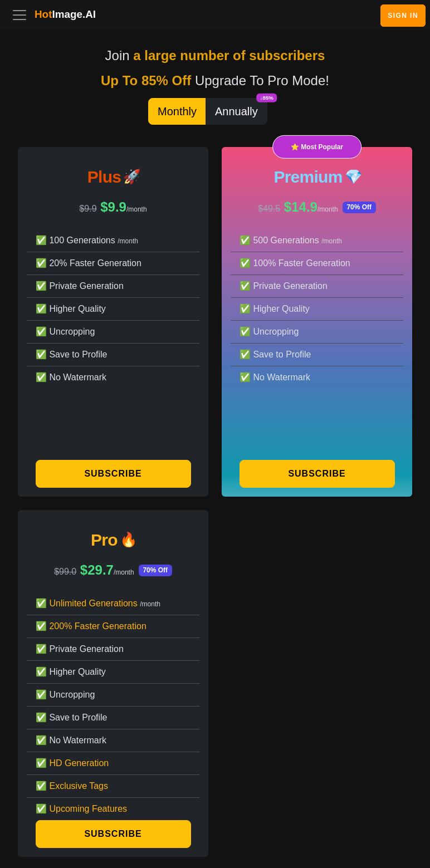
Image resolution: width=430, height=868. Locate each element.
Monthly (177, 111)
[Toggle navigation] (19, 15)
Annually (241, 108)
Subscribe (113, 474)
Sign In (403, 16)
